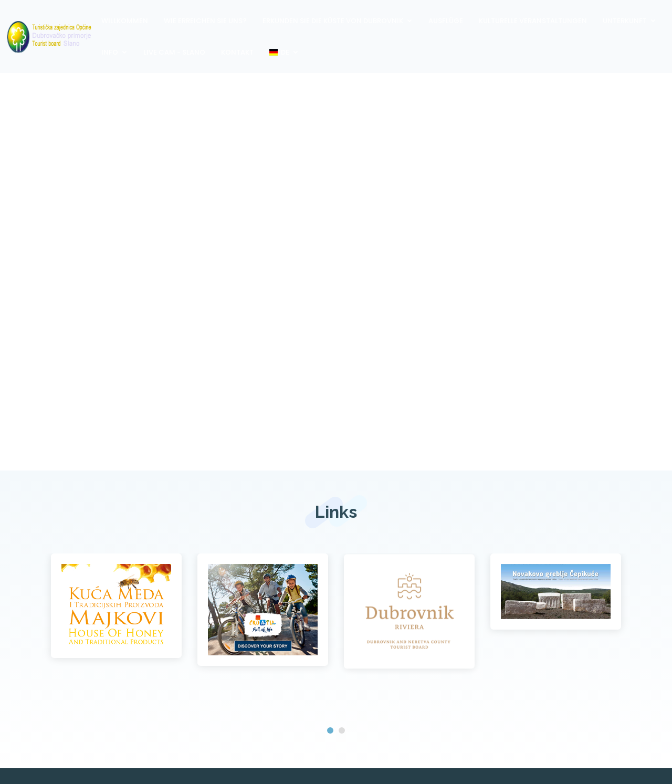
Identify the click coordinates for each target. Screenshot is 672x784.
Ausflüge (446, 21)
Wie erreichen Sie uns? (205, 21)
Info (110, 52)
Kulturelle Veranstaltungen (533, 21)
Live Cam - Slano (174, 52)
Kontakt (237, 52)
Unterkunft (625, 21)
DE (279, 52)
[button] (330, 730)
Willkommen (125, 21)
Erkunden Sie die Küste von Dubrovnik (333, 21)
